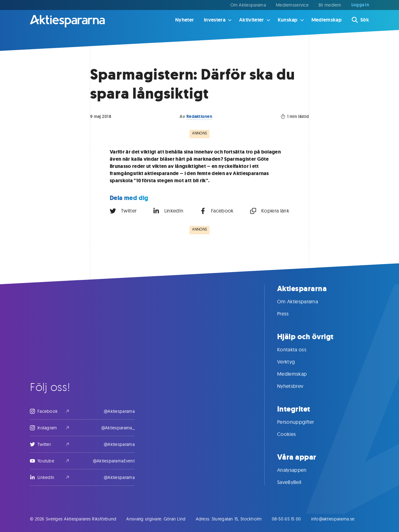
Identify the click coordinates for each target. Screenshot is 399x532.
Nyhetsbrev (296, 386)
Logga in (360, 5)
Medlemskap (327, 20)
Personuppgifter (302, 422)
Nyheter (185, 20)
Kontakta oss (298, 349)
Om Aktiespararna (248, 5)
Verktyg (292, 362)
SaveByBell (295, 482)
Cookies (293, 434)
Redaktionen (199, 116)
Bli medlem (330, 5)
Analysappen (298, 470)
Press (289, 314)
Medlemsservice (292, 5)
